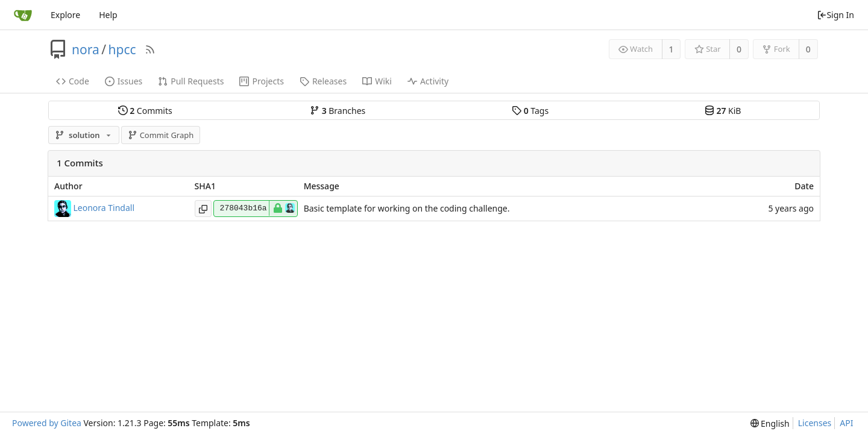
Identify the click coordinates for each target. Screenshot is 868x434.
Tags (530, 111)
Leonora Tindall (104, 207)
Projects (261, 81)
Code (73, 81)
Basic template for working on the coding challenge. (407, 208)
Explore (65, 15)
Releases (323, 81)
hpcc (122, 49)
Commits (145, 111)
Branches (338, 111)
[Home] (23, 15)
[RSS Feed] (150, 49)
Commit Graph (161, 135)
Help (108, 15)
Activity (428, 81)
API (846, 423)
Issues (124, 81)
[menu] (770, 423)
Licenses (815, 423)
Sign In (835, 15)
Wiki (377, 81)
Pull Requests (191, 81)
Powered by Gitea (47, 423)
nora (86, 49)
